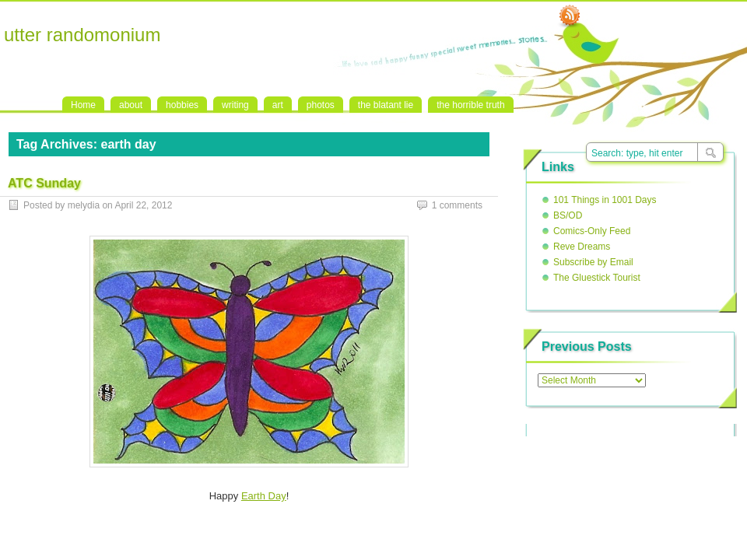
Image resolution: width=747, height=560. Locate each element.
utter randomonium (82, 35)
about (131, 105)
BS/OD (568, 215)
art (278, 105)
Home (83, 105)
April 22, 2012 (143, 205)
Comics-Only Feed (592, 231)
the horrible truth (470, 105)
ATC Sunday (44, 183)
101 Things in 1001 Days (605, 200)
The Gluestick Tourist (597, 278)
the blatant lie (386, 105)
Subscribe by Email (593, 262)
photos (321, 105)
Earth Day (264, 496)
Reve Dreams (582, 247)
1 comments (457, 205)
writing (235, 105)
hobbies (182, 105)
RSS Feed (570, 16)
